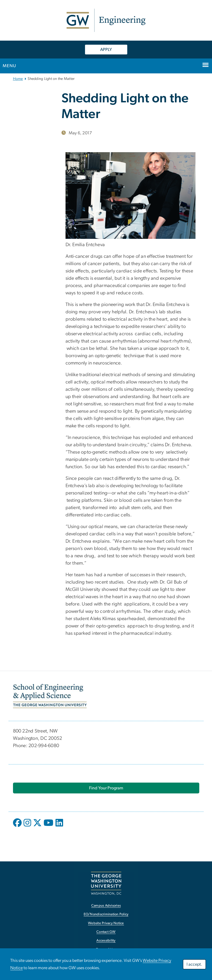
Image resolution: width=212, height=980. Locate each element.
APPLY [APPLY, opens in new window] (106, 50)
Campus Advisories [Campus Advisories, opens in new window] (106, 906)
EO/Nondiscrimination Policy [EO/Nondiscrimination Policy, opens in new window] (106, 914)
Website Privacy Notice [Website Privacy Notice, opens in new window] (106, 923)
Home (18, 79)
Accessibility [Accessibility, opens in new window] (106, 941)
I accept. (194, 964)
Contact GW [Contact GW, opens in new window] (106, 932)
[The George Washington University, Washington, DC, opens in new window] (106, 883)
